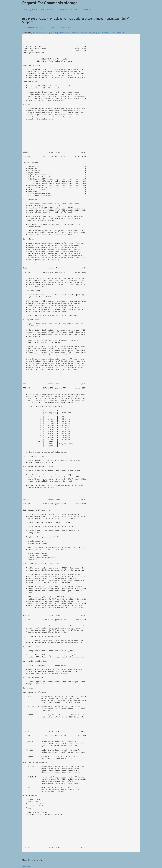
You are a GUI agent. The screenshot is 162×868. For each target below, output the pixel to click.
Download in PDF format (33, 28)
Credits (75, 10)
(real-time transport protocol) (110, 33)
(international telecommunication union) (75, 33)
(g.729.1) (54, 33)
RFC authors (47, 10)
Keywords (63, 10)
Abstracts (87, 10)
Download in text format (61, 28)
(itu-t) (94, 33)
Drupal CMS (26, 867)
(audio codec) (44, 33)
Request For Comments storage (50, 3)
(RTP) (125, 33)
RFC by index (31, 10)
